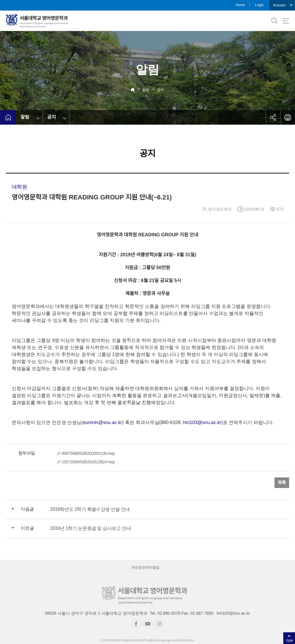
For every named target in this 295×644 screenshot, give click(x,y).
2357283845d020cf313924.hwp (88, 462)
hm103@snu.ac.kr (202, 422)
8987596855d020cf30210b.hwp (88, 453)
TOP (289, 641)
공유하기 (273, 117)
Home (240, 5)
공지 (160, 90)
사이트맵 (286, 21)
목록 (282, 483)
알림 (146, 90)
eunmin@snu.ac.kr (103, 422)
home (8, 117)
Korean (279, 5)
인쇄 (288, 117)
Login (259, 5)
